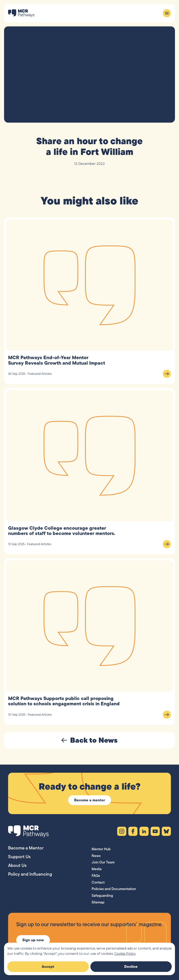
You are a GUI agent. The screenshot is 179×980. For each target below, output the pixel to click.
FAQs (96, 876)
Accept (48, 966)
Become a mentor (90, 800)
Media (97, 869)
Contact (98, 882)
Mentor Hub (101, 849)
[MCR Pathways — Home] (21, 13)
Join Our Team (103, 862)
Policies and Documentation (114, 889)
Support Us (19, 857)
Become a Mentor (26, 848)
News (96, 856)
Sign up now (33, 940)
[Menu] (167, 13)
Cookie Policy (125, 954)
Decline (131, 966)
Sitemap (98, 902)
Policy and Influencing (30, 874)
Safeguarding (102, 896)
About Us (17, 865)
